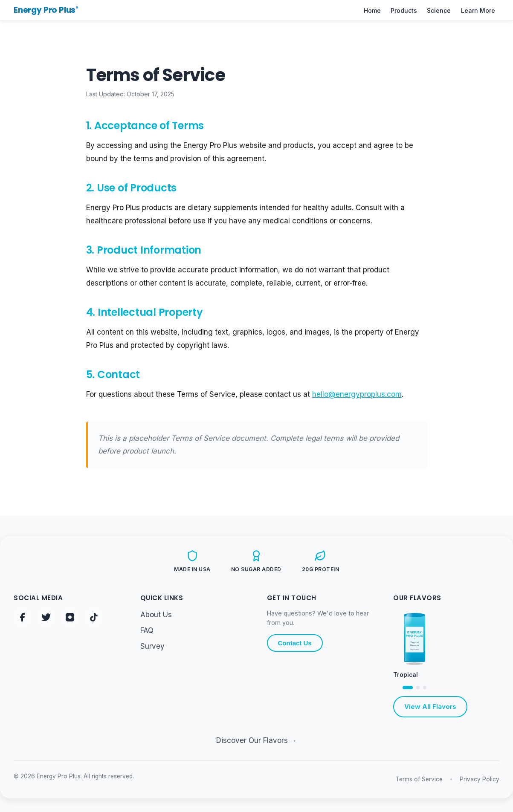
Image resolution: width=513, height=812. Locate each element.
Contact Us (295, 643)
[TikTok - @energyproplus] (94, 617)
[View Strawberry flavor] (425, 688)
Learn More (478, 10)
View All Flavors (430, 707)
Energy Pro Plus (46, 10)
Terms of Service (419, 779)
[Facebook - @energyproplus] (22, 617)
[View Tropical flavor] (408, 688)
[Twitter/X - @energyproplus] (46, 617)
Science (439, 10)
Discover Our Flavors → (257, 740)
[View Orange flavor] (418, 688)
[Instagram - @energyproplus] (70, 617)
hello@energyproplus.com (357, 394)
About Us (156, 615)
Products (404, 10)
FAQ (147, 630)
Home (372, 10)
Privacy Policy (480, 779)
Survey (152, 646)
